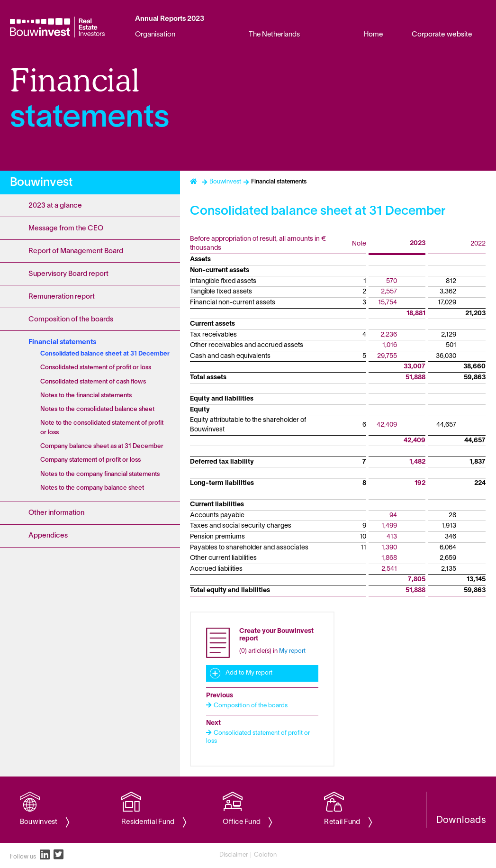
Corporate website (442, 35)
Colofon (265, 855)
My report (292, 651)
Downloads (461, 821)
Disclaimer (234, 855)
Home (374, 35)
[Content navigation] (90, 474)
